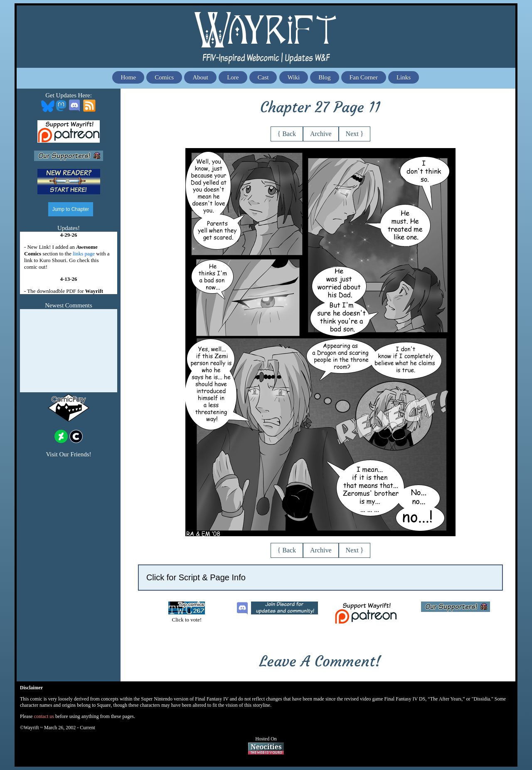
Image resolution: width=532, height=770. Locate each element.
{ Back (287, 134)
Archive (321, 134)
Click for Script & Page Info (196, 577)
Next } (355, 134)
